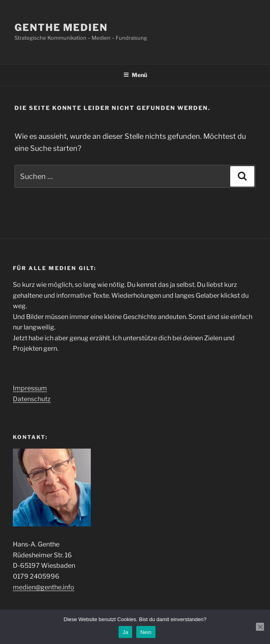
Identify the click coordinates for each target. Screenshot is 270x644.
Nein (146, 632)
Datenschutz (32, 399)
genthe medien (61, 27)
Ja (125, 632)
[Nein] (260, 627)
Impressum (30, 388)
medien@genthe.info (44, 587)
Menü (135, 75)
